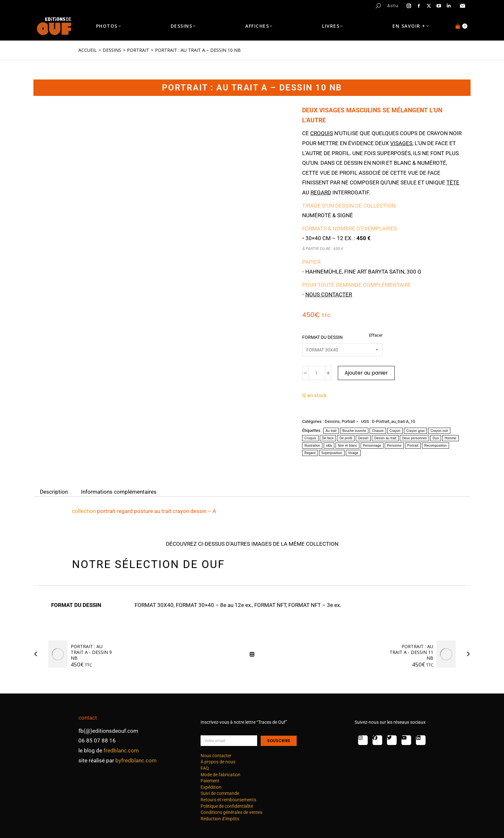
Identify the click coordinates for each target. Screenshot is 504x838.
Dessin (363, 438)
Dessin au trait (385, 438)
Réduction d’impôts (220, 819)
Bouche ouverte (354, 431)
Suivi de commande (220, 793)
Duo (436, 438)
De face (328, 438)
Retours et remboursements (228, 800)
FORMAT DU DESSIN (322, 337)
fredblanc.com (121, 750)
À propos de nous (218, 762)
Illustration (312, 446)
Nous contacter (329, 294)
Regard (310, 453)
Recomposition (436, 446)
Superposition (332, 453)
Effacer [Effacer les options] (376, 335)
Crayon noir (439, 431)
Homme (450, 438)
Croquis (310, 438)
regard (321, 192)
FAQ (205, 768)
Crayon (395, 431)
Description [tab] (54, 491)
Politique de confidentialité (227, 806)
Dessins (332, 421)
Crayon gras (416, 431)
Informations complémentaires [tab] (119, 491)
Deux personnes (414, 438)
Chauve (378, 431)
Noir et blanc (347, 446)
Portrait (348, 421)
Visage (353, 453)
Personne (394, 446)
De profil (346, 438)
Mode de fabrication (221, 775)
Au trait (331, 431)
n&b (329, 446)
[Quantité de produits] (317, 373)
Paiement (210, 781)
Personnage (372, 446)
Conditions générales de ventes (231, 812)
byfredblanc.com (136, 760)
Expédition (211, 787)
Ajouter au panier (366, 373)
